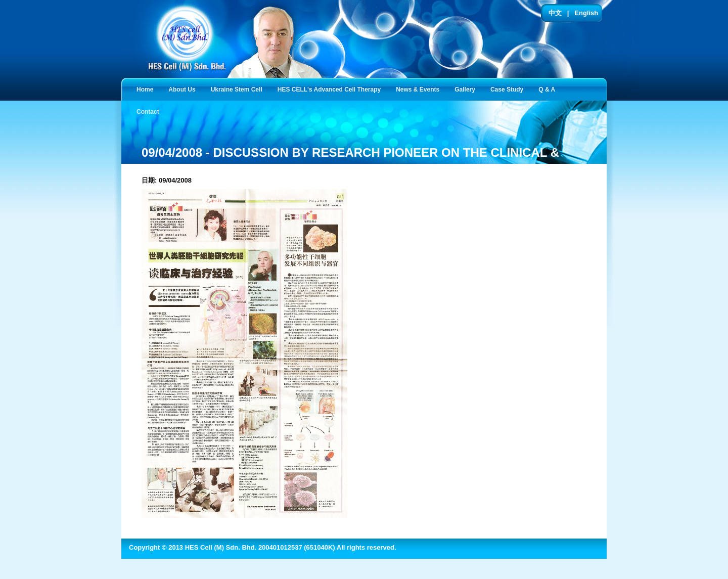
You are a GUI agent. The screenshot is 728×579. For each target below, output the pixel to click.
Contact (150, 111)
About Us (184, 89)
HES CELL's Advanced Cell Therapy (331, 89)
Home (145, 90)
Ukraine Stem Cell (239, 89)
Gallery (467, 89)
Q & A (549, 89)
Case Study (509, 89)
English (586, 13)
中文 (555, 13)
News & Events (420, 89)
